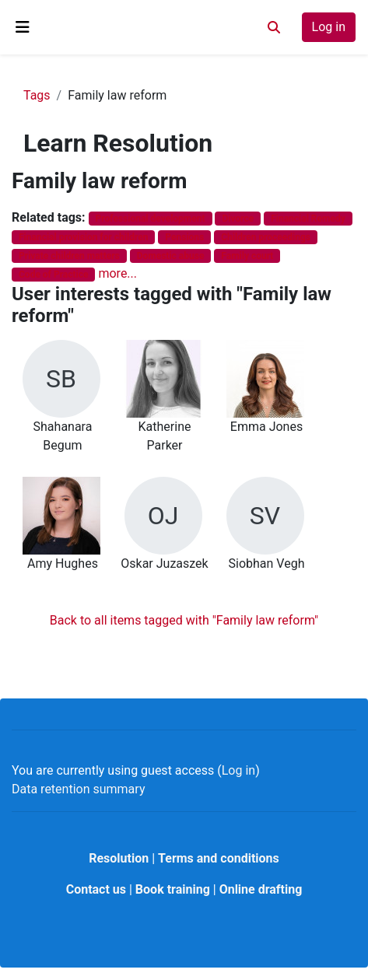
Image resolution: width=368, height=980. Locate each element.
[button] (274, 27)
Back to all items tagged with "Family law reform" (184, 620)
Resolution (119, 858)
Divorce (238, 219)
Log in (329, 27)
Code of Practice (53, 275)
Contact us (96, 889)
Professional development (151, 219)
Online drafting (261, 889)
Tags (37, 95)
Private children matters (69, 256)
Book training (173, 889)
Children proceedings (266, 237)
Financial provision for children (83, 237)
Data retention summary (78, 789)
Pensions (184, 237)
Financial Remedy (308, 219)
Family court (247, 256)
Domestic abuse (171, 256)
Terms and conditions (219, 858)
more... (117, 273)
